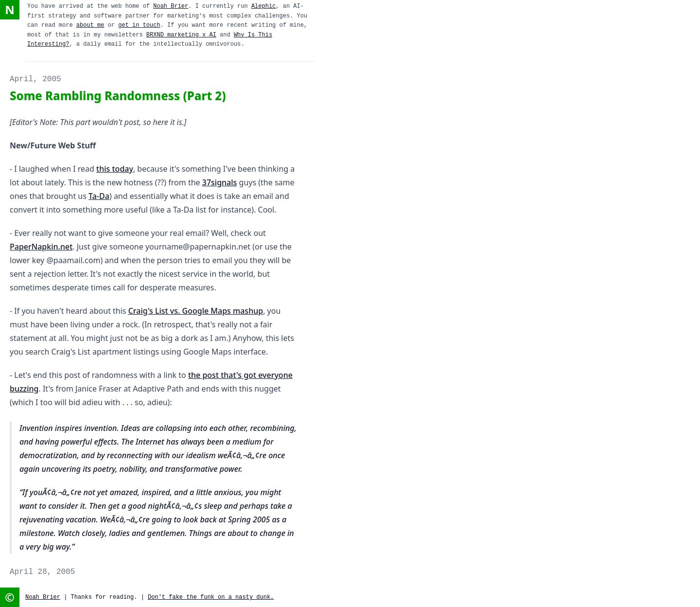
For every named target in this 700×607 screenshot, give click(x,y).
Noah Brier (171, 6)
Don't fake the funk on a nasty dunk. (211, 597)
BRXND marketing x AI (181, 35)
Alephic (263, 6)
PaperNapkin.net (41, 247)
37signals (220, 182)
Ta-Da (99, 196)
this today (115, 169)
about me (90, 25)
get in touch (139, 25)
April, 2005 (35, 79)
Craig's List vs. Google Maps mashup (196, 311)
